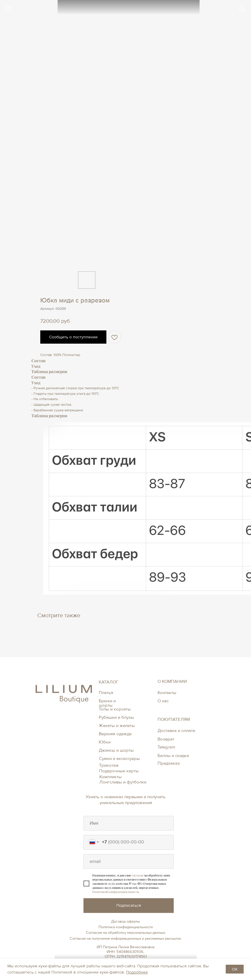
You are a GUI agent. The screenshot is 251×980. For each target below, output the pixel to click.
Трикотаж (109, 765)
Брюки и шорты (107, 703)
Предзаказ (169, 763)
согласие (138, 875)
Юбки (105, 742)
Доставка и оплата (176, 731)
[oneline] (129, 823)
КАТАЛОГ (108, 682)
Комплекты (111, 777)
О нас (163, 701)
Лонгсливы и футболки (123, 782)
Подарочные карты (119, 771)
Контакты (167, 693)
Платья (106, 693)
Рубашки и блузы (116, 717)
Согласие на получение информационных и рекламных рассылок (125, 939)
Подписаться (129, 905)
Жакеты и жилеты (117, 726)
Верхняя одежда (115, 734)
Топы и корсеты (115, 709)
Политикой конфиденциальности (116, 892)
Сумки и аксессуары (119, 758)
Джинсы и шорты (116, 750)
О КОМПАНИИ (172, 681)
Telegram (166, 747)
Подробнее (137, 972)
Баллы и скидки (173, 756)
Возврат (166, 739)
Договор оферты (125, 921)
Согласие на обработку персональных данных (125, 933)
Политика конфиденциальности (126, 927)
